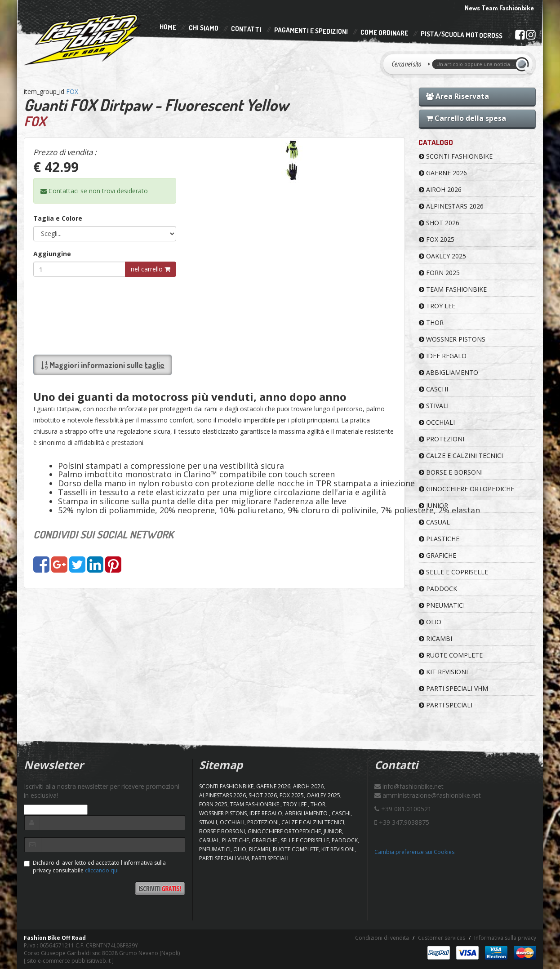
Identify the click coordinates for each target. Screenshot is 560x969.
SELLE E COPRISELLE (453, 572)
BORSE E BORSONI (451, 472)
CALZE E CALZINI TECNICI (461, 456)
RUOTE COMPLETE (451, 655)
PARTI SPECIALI (446, 705)
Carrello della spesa (466, 118)
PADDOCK (438, 589)
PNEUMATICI (442, 605)
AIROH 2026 (440, 189)
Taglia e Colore (58, 218)
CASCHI (433, 389)
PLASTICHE (439, 539)
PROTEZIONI (442, 439)
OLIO (430, 622)
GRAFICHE (438, 555)
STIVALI (434, 406)
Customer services (442, 938)
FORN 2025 (439, 273)
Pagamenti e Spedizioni (311, 31)
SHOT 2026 (439, 223)
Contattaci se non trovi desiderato (94, 191)
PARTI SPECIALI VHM (453, 688)
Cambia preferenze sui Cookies (414, 852)
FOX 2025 (437, 239)
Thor (431, 322)
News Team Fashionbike (499, 8)
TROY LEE (437, 306)
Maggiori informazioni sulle (103, 365)
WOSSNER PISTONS (452, 339)
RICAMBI (436, 638)
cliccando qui (102, 870)
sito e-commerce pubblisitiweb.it (69, 961)
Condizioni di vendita (382, 938)
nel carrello (151, 269)
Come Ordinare (384, 33)
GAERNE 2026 (443, 173)
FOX (72, 91)
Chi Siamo (204, 28)
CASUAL (434, 522)
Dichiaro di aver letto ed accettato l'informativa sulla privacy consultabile (95, 867)
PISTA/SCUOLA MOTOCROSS (462, 35)
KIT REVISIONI (443, 672)
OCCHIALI (437, 422)
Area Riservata (458, 96)
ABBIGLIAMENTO (449, 372)
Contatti (246, 29)
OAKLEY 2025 (442, 256)
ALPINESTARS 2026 (451, 206)
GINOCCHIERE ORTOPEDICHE (467, 489)
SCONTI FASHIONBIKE (456, 156)
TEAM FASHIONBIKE (453, 289)
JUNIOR (433, 505)
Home (168, 27)
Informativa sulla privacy (505, 938)
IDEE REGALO (443, 356)
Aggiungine (52, 254)
